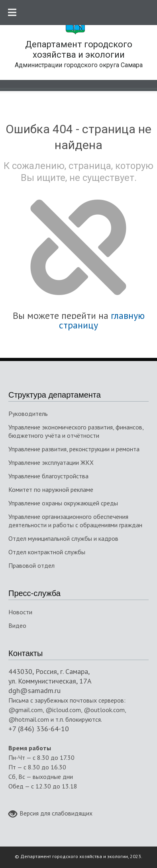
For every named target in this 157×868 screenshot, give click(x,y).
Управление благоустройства (48, 476)
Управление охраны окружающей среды (63, 503)
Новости (20, 612)
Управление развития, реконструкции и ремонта (74, 449)
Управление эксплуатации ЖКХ (51, 462)
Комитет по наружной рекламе (51, 489)
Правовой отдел (31, 565)
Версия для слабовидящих (50, 814)
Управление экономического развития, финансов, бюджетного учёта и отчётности (76, 431)
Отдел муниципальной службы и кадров (63, 538)
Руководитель (28, 414)
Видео (17, 625)
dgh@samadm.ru (34, 690)
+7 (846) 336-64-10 (39, 729)
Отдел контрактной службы (47, 552)
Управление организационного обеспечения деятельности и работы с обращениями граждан (75, 521)
